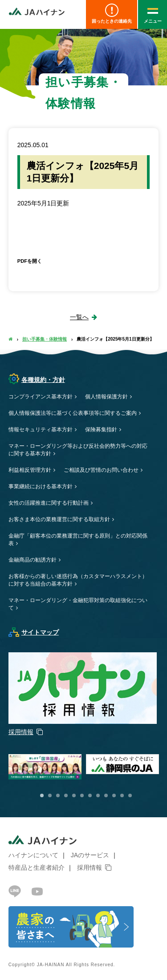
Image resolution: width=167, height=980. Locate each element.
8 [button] (98, 795)
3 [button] (58, 795)
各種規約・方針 (37, 380)
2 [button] (50, 795)
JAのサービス (90, 855)
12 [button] (130, 795)
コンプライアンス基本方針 (41, 397)
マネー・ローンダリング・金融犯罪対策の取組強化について (78, 604)
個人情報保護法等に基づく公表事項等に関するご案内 (73, 413)
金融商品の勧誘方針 (33, 560)
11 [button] (122, 795)
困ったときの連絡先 (112, 14)
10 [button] (114, 795)
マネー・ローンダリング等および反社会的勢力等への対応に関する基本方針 (78, 450)
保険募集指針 (101, 430)
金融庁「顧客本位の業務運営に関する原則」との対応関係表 (78, 540)
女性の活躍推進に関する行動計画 (49, 503)
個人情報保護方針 (106, 397)
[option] (125, 764)
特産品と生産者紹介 (37, 868)
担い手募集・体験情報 (45, 339)
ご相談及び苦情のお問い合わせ (101, 470)
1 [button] (42, 795)
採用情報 (90, 868)
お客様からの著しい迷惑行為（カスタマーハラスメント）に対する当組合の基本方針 (78, 580)
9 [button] (106, 795)
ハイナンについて (33, 855)
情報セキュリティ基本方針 (41, 430)
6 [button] (82, 795)
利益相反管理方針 (30, 470)
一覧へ (79, 317)
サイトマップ (34, 632)
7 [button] (90, 795)
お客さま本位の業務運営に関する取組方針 (59, 519)
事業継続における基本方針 (41, 486)
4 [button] (66, 795)
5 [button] (74, 795)
